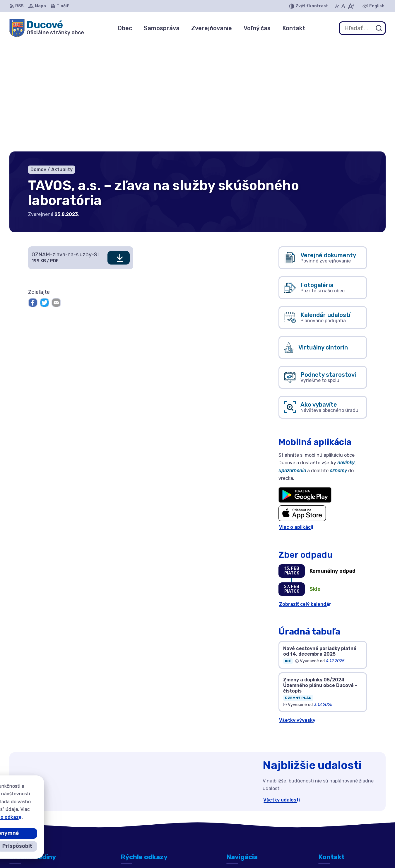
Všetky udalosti (282, 690)
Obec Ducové (290, 852)
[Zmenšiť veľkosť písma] (337, 6)
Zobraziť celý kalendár (305, 494)
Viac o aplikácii (296, 418)
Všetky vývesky (297, 610)
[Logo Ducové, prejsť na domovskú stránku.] (47, 28)
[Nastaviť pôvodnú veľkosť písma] (343, 6)
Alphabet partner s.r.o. (205, 852)
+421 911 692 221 (339, 814)
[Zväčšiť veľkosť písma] (351, 6)
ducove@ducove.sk (341, 820)
